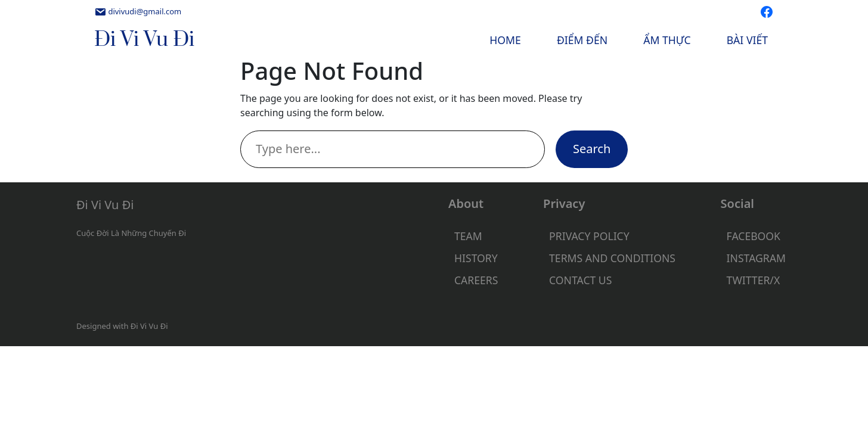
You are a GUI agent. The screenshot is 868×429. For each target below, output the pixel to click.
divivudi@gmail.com (145, 11)
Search (592, 149)
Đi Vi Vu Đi (144, 40)
